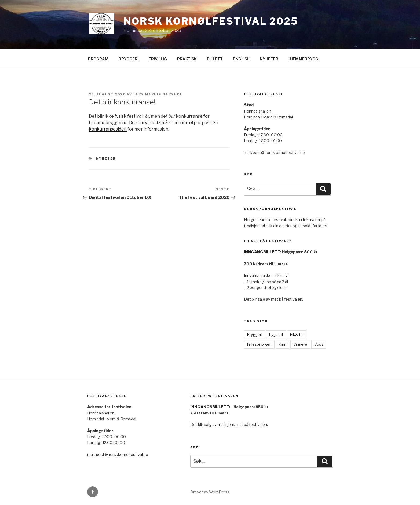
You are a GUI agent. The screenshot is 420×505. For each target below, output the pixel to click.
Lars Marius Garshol (158, 94)
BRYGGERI (129, 59)
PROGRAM (98, 59)
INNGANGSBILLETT (210, 407)
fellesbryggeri (259, 344)
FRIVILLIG (158, 59)
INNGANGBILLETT (262, 252)
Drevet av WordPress (210, 492)
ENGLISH (241, 59)
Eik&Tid (297, 335)
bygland (276, 335)
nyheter (106, 158)
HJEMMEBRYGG (303, 59)
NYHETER (269, 59)
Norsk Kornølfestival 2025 (211, 21)
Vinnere (300, 344)
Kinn (282, 344)
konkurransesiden (108, 129)
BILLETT (215, 59)
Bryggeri (255, 335)
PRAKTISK (187, 59)
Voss (319, 344)
